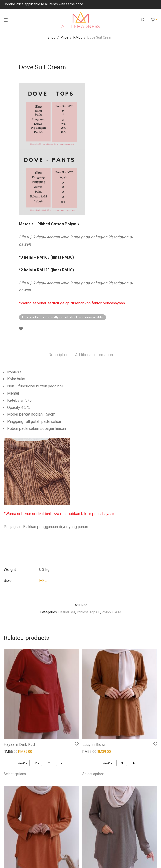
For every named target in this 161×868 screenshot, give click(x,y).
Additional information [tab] (94, 355)
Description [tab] (58, 355)
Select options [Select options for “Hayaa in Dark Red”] (15, 774)
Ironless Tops (87, 612)
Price (64, 37)
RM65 (78, 37)
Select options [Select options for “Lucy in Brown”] (94, 774)
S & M (117, 612)
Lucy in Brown (94, 745)
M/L (43, 581)
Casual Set (67, 612)
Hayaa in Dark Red (19, 745)
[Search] (143, 20)
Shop (52, 37)
